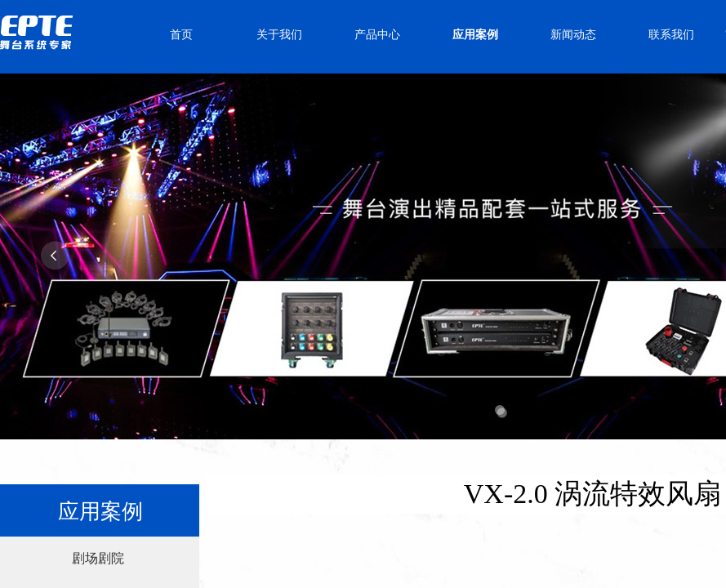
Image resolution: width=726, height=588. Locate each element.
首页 (181, 35)
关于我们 (279, 35)
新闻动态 (573, 35)
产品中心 (377, 35)
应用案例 (475, 35)
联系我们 (671, 35)
